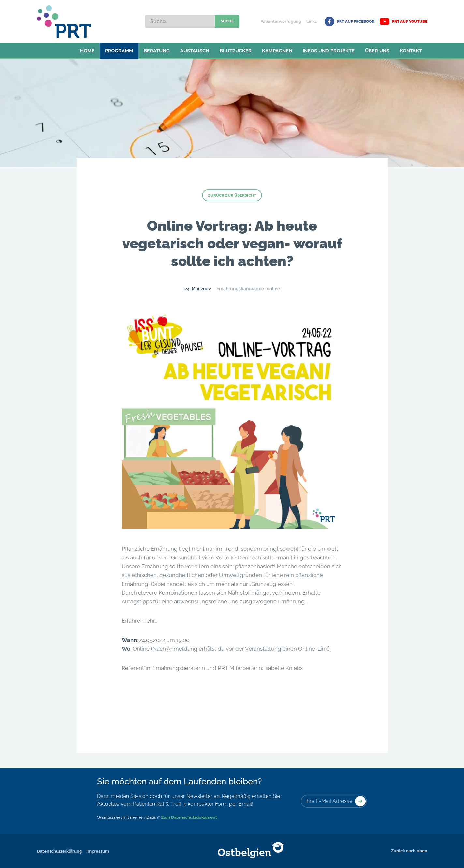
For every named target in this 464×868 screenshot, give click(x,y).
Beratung (157, 51)
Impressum (98, 851)
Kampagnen (277, 51)
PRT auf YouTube (403, 22)
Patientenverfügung (281, 21)
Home (87, 51)
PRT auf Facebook (349, 22)
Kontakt (411, 51)
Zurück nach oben (409, 851)
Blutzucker (236, 51)
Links (312, 21)
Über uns (377, 51)
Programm (119, 51)
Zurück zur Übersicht (232, 195)
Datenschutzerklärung (59, 851)
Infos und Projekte (329, 51)
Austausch (195, 51)
